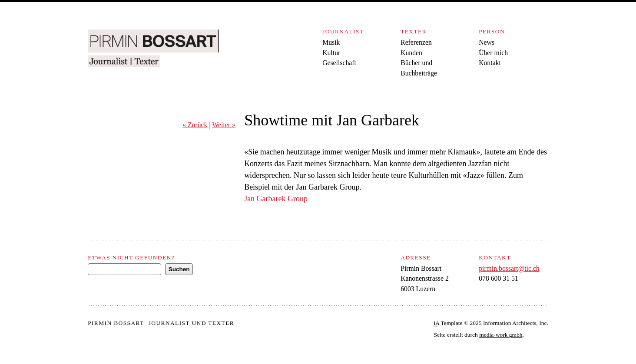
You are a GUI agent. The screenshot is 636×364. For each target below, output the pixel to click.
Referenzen (416, 42)
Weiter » (224, 125)
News (487, 42)
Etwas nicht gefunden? (131, 257)
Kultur (331, 53)
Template (448, 323)
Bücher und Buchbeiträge (419, 68)
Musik (331, 42)
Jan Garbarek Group (276, 199)
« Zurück (195, 125)
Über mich (493, 53)
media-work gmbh (501, 335)
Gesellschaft (339, 63)
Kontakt (490, 63)
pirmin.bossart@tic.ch (509, 268)
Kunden (411, 53)
